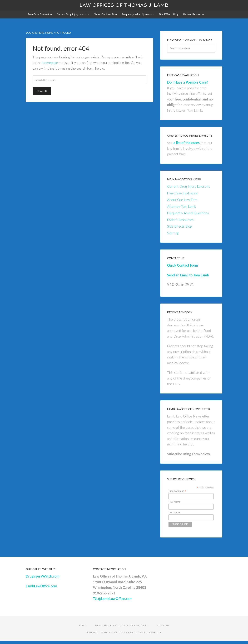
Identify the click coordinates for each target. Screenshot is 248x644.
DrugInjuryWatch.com (43, 579)
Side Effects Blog (180, 229)
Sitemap (173, 236)
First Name (174, 504)
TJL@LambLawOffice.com (113, 601)
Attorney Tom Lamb (182, 209)
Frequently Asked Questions (188, 215)
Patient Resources (180, 222)
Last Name (174, 515)
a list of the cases (187, 145)
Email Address (177, 494)
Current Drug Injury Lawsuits (189, 189)
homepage (50, 65)
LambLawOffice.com (41, 589)
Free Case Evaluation (183, 196)
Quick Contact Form (183, 268)
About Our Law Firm (182, 202)
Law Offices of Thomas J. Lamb (124, 5)
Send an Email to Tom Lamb (188, 278)
